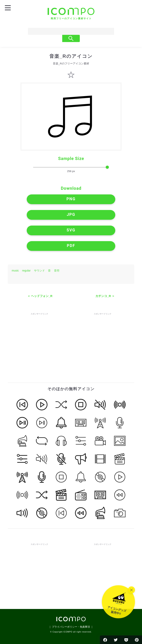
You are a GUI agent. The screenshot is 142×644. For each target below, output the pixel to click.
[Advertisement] (39, 340)
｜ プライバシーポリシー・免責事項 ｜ (71, 627)
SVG (71, 230)
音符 (57, 271)
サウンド (39, 271)
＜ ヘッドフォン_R (40, 296)
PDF (71, 246)
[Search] (63, 31)
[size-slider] (71, 167)
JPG (71, 214)
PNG (71, 199)
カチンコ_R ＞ (105, 296)
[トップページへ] (71, 14)
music (15, 271)
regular (26, 271)
